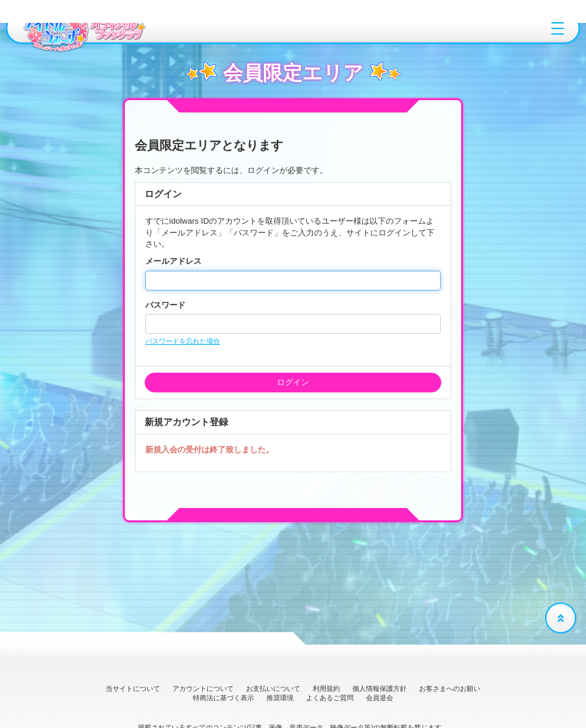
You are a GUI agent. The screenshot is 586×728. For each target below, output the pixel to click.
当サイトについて (133, 688)
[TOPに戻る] (561, 618)
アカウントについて (203, 688)
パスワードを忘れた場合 (183, 341)
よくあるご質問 (330, 698)
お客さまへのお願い (450, 688)
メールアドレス (173, 261)
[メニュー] (558, 28)
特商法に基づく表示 (223, 698)
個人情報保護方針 (380, 688)
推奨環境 (280, 698)
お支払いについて (273, 688)
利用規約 (326, 688)
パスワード (165, 305)
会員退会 (380, 698)
